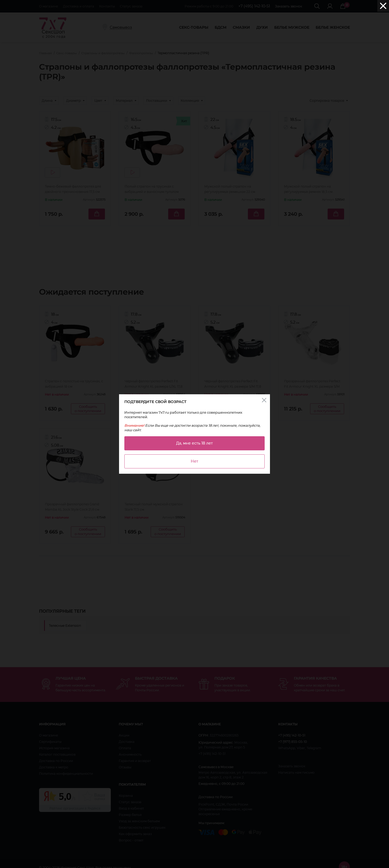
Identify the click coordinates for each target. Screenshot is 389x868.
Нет (194, 461)
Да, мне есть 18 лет (194, 443)
